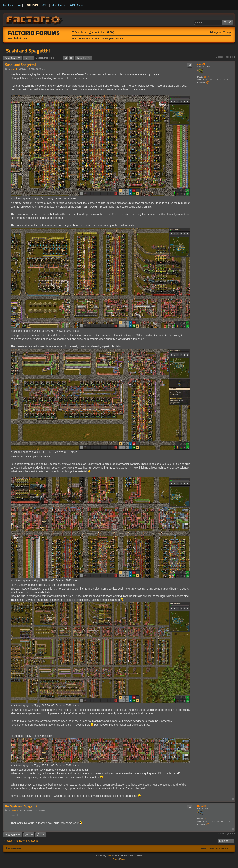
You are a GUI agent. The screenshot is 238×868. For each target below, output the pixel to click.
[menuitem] (96, 32)
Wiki (45, 5)
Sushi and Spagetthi (28, 51)
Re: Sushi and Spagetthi (21, 806)
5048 (206, 77)
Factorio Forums (34, 33)
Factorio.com (12, 5)
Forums (31, 5)
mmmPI (201, 64)
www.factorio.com (18, 38)
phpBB (109, 856)
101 (206, 819)
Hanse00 (201, 806)
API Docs (76, 5)
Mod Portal (59, 5)
